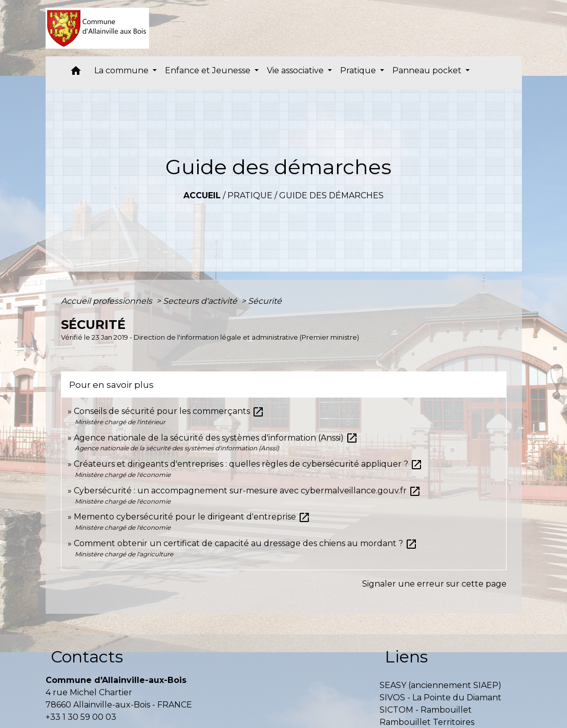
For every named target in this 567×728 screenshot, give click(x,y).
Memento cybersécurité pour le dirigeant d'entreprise (192, 517)
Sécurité (265, 301)
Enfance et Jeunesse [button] (209, 70)
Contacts (87, 657)
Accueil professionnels (108, 301)
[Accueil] (98, 28)
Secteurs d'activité (201, 301)
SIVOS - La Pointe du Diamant (440, 698)
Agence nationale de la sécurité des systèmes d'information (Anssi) (216, 438)
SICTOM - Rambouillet (426, 710)
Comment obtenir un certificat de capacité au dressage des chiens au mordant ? (246, 543)
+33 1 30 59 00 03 (81, 717)
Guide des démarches (331, 195)
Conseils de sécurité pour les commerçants (169, 411)
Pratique (250, 195)
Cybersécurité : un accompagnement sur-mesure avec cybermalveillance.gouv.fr (247, 491)
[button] (76, 73)
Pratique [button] (359, 70)
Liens (406, 657)
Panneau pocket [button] (428, 70)
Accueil (202, 195)
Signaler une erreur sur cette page (434, 584)
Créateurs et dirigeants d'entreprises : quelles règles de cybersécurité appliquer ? (248, 464)
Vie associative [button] (296, 70)
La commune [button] (122, 70)
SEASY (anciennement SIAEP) (440, 685)
